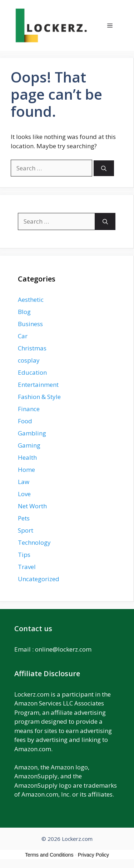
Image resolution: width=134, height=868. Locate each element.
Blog (24, 312)
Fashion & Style (39, 397)
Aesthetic (31, 300)
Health (27, 457)
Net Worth (32, 506)
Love (24, 494)
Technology (34, 542)
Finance (29, 409)
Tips (24, 555)
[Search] (104, 168)
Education (32, 372)
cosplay (29, 360)
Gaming (29, 445)
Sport (26, 530)
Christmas (32, 348)
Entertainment (38, 385)
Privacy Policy (93, 855)
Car (23, 336)
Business (30, 324)
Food (25, 421)
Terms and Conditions (49, 855)
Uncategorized (39, 579)
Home (26, 470)
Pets (24, 518)
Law (24, 482)
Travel (27, 567)
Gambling (32, 433)
